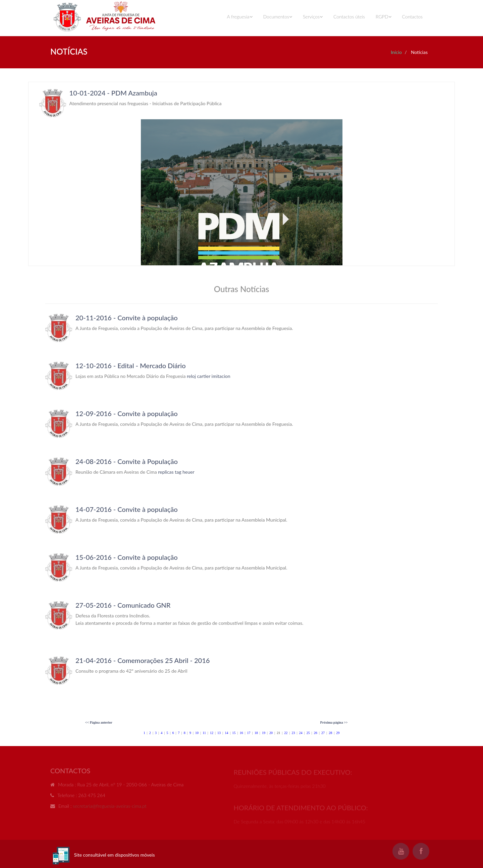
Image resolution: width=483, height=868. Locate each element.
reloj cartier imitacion (209, 376)
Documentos (278, 17)
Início (396, 52)
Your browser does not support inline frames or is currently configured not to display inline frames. (241, 174)
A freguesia (239, 17)
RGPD (383, 17)
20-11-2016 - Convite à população (127, 318)
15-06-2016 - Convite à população (127, 557)
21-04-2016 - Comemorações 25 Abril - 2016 (143, 660)
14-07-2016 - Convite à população (127, 509)
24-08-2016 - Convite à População (127, 461)
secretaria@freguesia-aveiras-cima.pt (110, 808)
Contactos (412, 17)
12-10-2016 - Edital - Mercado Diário (131, 365)
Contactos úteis (349, 17)
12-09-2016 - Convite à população (127, 413)
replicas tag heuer (176, 472)
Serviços (313, 17)
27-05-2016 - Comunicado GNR (123, 605)
